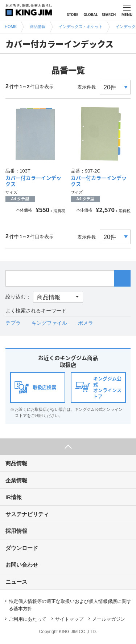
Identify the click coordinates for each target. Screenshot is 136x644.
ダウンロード (22, 548)
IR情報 (14, 497)
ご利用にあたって (28, 619)
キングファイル (49, 323)
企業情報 (16, 480)
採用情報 (16, 531)
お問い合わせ (22, 565)
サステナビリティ (27, 514)
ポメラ (86, 323)
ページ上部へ (68, 447)
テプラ (13, 323)
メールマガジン (109, 619)
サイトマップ (69, 619)
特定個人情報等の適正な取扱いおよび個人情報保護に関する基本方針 (70, 605)
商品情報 (16, 463)
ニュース (16, 582)
